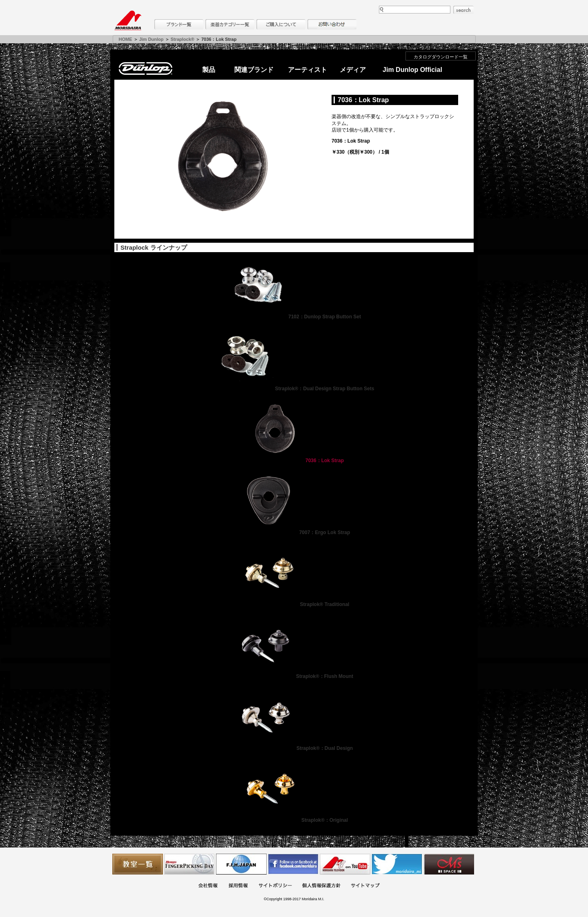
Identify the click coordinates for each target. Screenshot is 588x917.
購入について (281, 24)
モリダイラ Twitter (397, 864)
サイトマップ (365, 886)
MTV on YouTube (345, 864)
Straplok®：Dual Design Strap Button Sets (294, 389)
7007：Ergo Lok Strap (294, 532)
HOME (126, 39)
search (463, 10)
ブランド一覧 (179, 24)
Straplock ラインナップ (154, 247)
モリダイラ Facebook (293, 864)
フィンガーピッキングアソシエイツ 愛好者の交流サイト (189, 864)
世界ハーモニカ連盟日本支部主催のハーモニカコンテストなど (241, 864)
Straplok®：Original (294, 820)
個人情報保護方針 (321, 886)
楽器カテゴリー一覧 (230, 24)
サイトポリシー (275, 886)
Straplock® (183, 39)
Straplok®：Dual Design (294, 748)
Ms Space (449, 864)
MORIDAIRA (128, 20)
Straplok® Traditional (294, 604)
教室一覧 (138, 864)
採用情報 (238, 886)
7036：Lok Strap (294, 461)
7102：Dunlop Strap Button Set (294, 317)
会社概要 (208, 886)
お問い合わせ (332, 24)
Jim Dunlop (151, 39)
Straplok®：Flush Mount (294, 676)
